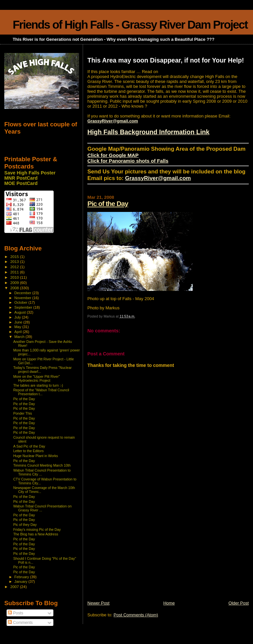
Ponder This (23, 413)
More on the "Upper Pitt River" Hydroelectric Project (37, 378)
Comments (20, 623)
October (22, 302)
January (22, 581)
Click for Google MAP (113, 155)
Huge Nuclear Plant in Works (36, 456)
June (19, 322)
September (24, 307)
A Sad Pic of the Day (29, 446)
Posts (15, 613)
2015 (15, 257)
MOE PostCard (21, 183)
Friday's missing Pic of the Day (37, 529)
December (23, 293)
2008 (15, 288)
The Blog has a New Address (36, 534)
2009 (15, 283)
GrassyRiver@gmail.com (113, 121)
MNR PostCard (21, 178)
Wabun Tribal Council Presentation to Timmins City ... (42, 472)
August (21, 312)
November (23, 298)
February (22, 577)
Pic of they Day (25, 525)
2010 (15, 277)
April (19, 332)
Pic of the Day (108, 204)
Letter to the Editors (28, 451)
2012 (15, 267)
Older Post (239, 603)
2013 (15, 261)
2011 (15, 272)
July (18, 317)
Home (169, 603)
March (20, 337)
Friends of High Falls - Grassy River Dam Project (130, 25)
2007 (15, 587)
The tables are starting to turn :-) (38, 385)
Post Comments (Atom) (136, 615)
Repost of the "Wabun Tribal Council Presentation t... (41, 392)
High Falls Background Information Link (148, 132)
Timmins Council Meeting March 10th (42, 465)
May (18, 327)
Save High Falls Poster (30, 173)
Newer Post (98, 603)
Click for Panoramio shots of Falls (128, 161)
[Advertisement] (137, 554)
